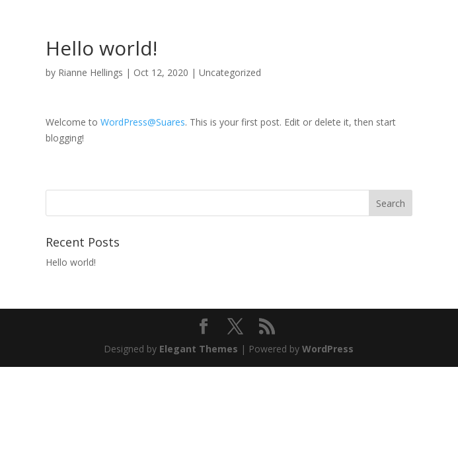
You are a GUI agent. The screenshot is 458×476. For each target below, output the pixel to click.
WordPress (328, 349)
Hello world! (71, 262)
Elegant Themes (199, 349)
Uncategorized (230, 72)
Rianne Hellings (91, 72)
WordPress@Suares (143, 122)
